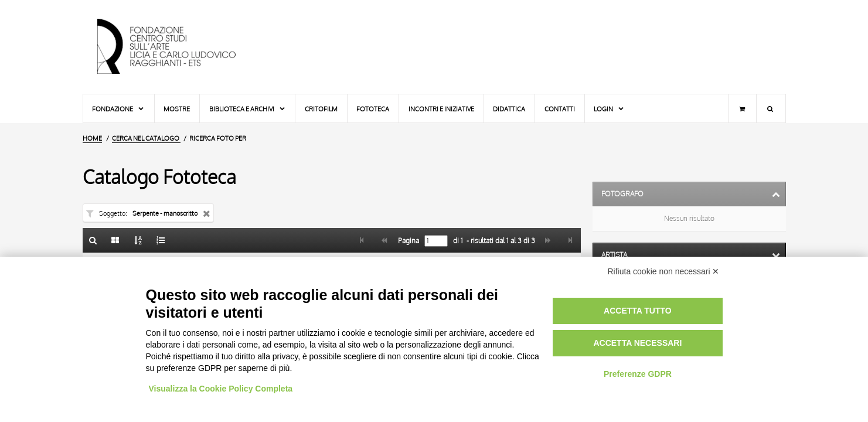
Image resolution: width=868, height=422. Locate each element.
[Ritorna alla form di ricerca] (93, 240)
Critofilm (321, 109)
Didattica (509, 109)
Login (609, 109)
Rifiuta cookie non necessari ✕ (664, 271)
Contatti (560, 109)
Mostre (177, 109)
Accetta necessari (637, 343)
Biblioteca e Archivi (248, 109)
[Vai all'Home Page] (176, 47)
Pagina (408, 241)
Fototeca (373, 109)
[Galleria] (115, 240)
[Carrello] (742, 108)
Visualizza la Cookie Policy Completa (221, 389)
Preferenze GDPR (638, 374)
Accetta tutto (638, 311)
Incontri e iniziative (441, 109)
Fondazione (118, 109)
